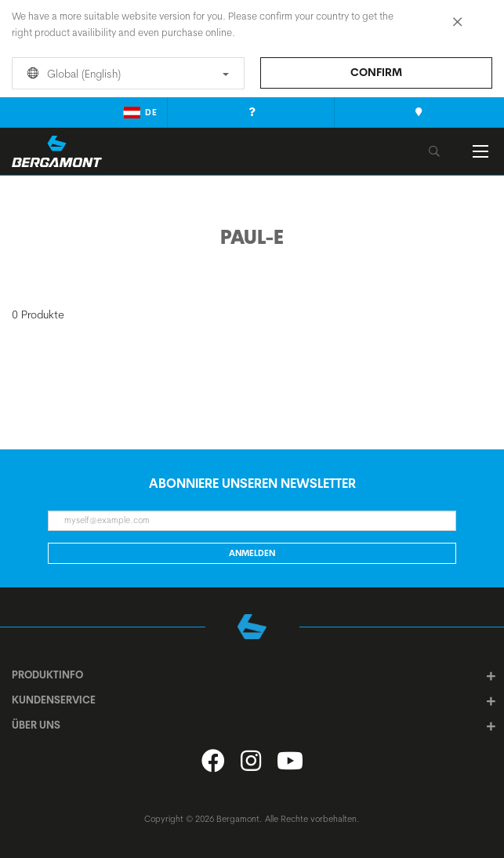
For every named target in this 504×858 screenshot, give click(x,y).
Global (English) (125, 74)
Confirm (376, 72)
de (140, 112)
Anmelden (252, 553)
